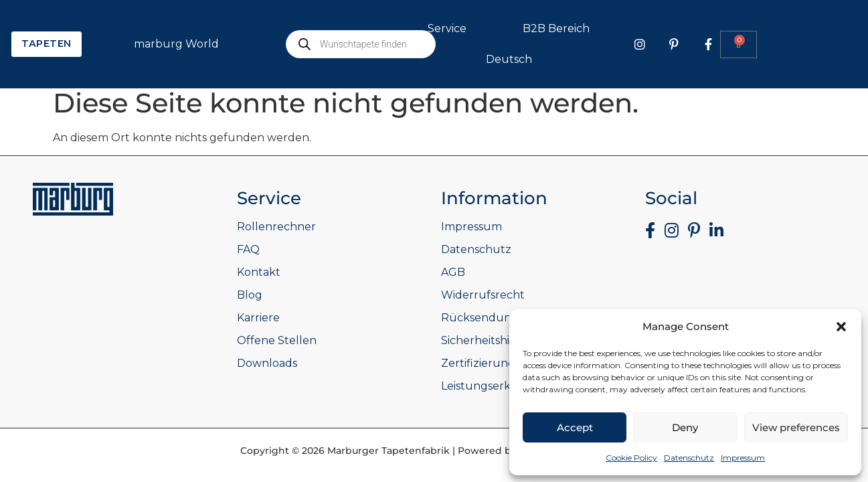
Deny (685, 427)
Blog (250, 295)
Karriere (258, 318)
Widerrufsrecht (483, 295)
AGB (453, 272)
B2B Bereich (707, 29)
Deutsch (660, 60)
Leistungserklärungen (501, 386)
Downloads (267, 363)
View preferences (796, 427)
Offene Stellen (277, 340)
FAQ (248, 249)
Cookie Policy (631, 458)
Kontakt (259, 272)
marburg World (327, 44)
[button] (841, 327)
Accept (575, 427)
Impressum (743, 458)
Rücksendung (480, 318)
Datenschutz (689, 458)
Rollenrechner (276, 227)
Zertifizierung (478, 363)
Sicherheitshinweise (494, 340)
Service (598, 29)
